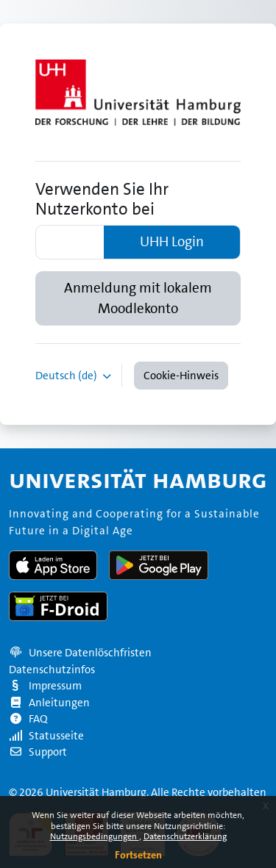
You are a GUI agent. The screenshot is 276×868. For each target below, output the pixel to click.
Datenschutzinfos (52, 670)
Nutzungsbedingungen (95, 836)
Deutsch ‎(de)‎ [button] (67, 376)
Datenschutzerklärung (185, 836)
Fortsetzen (138, 855)
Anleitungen (49, 703)
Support (38, 752)
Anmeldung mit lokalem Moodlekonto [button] (138, 298)
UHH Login (172, 242)
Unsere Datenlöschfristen (90, 653)
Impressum (45, 686)
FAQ (28, 719)
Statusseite (46, 736)
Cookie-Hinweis (181, 376)
